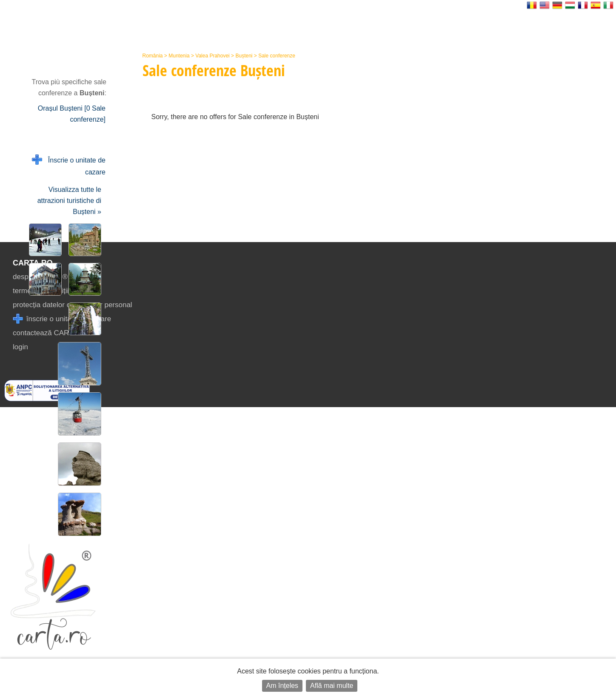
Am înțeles (282, 686)
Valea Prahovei (212, 56)
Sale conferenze (277, 56)
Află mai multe (332, 686)
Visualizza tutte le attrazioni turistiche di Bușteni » (69, 201)
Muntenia (179, 56)
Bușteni (244, 56)
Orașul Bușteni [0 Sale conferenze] (72, 114)
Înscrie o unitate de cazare (69, 165)
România (153, 56)
